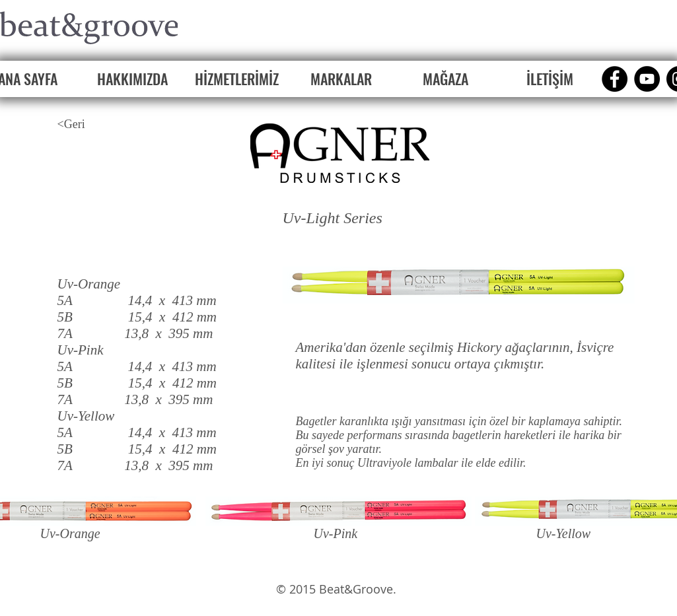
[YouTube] (647, 79)
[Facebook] (615, 79)
